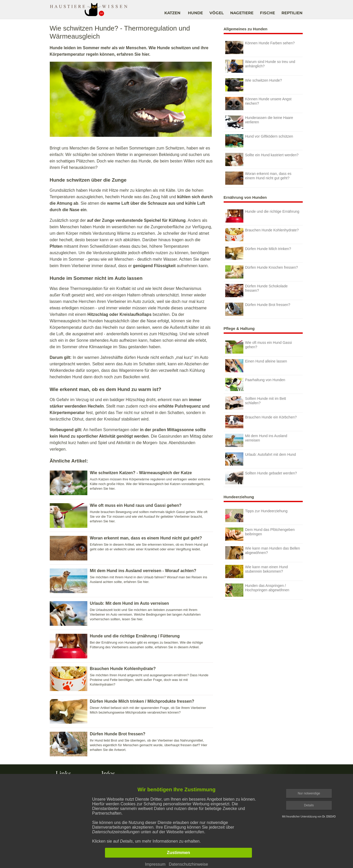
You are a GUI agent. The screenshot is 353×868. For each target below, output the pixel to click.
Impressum (155, 864)
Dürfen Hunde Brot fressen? (118, 734)
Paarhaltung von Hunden (255, 384)
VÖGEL (217, 13)
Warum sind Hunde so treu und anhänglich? (260, 66)
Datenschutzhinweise (188, 864)
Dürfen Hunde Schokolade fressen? (256, 291)
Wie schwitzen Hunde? (254, 85)
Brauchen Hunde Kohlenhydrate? (123, 669)
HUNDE (195, 13)
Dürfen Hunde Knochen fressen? (262, 272)
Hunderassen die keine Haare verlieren (259, 122)
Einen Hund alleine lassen (256, 366)
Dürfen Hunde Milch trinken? (258, 253)
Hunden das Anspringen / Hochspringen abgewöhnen (257, 590)
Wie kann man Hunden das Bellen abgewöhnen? (263, 553)
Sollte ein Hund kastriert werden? (262, 159)
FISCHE (267, 13)
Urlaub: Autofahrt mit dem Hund (261, 459)
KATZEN (172, 13)
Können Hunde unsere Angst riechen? (258, 104)
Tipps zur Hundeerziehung (256, 515)
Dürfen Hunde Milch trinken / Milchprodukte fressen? (142, 701)
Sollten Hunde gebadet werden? (261, 478)
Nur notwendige (309, 793)
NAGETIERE (242, 13)
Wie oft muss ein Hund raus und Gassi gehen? (136, 505)
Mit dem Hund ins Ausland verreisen (256, 440)
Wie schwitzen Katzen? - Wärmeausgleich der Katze (141, 473)
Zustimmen (179, 853)
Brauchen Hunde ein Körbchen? (261, 422)
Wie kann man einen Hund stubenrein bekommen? (257, 571)
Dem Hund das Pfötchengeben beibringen (260, 534)
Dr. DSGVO (329, 817)
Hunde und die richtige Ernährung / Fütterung (135, 636)
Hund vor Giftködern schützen (259, 141)
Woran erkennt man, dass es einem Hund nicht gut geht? (146, 538)
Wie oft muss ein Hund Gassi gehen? (259, 347)
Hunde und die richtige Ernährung (262, 216)
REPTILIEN (292, 13)
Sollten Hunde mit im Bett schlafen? (256, 403)
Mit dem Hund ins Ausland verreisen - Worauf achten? (143, 571)
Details (309, 805)
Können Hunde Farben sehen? (260, 48)
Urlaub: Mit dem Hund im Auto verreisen (129, 603)
